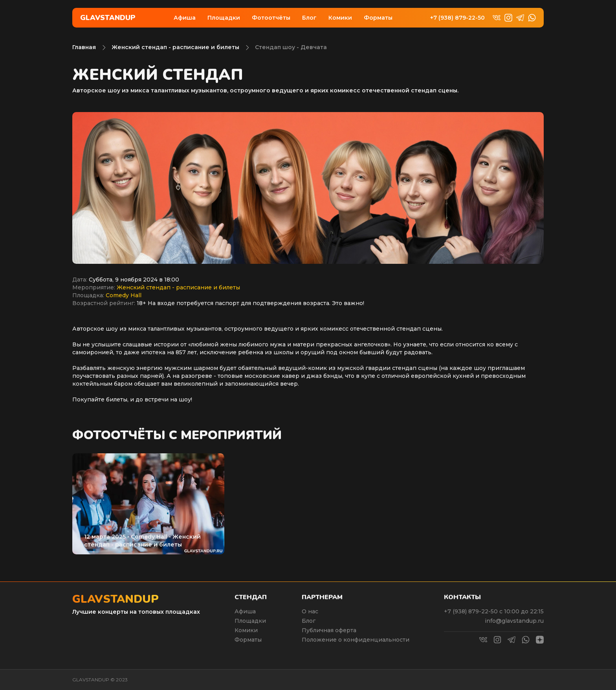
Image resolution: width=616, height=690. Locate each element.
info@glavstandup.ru (514, 621)
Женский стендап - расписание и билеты (175, 47)
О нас (310, 611)
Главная (84, 47)
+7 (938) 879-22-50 (457, 18)
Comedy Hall (124, 295)
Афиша (185, 18)
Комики (340, 18)
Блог (309, 18)
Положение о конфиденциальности (356, 640)
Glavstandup (108, 18)
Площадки (224, 18)
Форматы (378, 18)
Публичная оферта (329, 630)
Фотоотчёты (271, 18)
